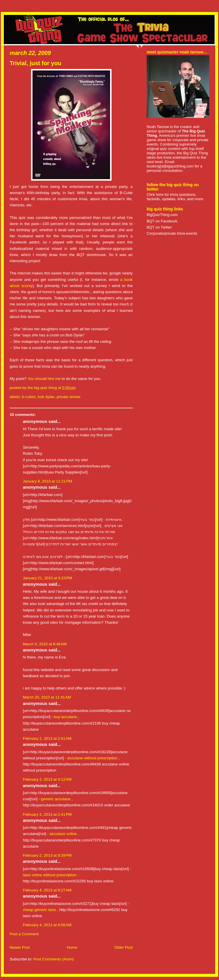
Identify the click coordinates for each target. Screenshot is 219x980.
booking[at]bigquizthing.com (170, 166)
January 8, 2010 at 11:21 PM (47, 481)
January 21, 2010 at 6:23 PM (47, 578)
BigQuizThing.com (162, 215)
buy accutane (65, 717)
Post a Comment (24, 934)
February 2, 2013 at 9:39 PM (47, 855)
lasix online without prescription (50, 875)
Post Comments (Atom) (54, 959)
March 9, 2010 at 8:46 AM (45, 644)
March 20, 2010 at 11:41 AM (47, 697)
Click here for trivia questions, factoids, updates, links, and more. (175, 197)
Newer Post (20, 947)
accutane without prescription (93, 758)
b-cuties (29, 397)
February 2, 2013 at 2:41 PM (47, 814)
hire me (54, 379)
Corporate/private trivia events (172, 233)
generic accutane (56, 799)
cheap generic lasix (39, 910)
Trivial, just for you (36, 63)
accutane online (63, 834)
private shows (69, 397)
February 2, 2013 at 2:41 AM (47, 738)
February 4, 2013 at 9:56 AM (47, 925)
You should (38, 379)
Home (72, 947)
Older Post (123, 947)
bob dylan (46, 397)
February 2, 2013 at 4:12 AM (47, 779)
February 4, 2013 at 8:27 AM (47, 890)
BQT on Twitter (159, 227)
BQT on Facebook (162, 221)
